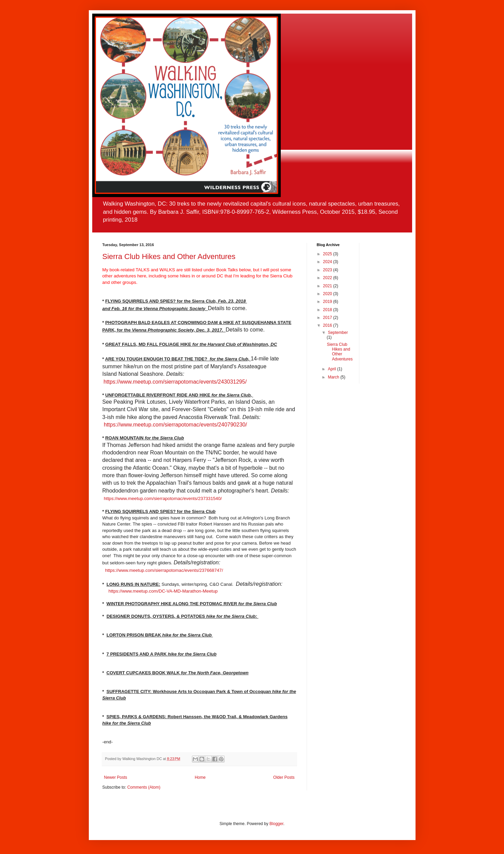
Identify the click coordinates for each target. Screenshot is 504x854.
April (332, 369)
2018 (328, 310)
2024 (328, 262)
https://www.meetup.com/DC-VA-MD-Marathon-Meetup (163, 591)
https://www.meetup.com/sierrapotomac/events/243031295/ (175, 382)
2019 (328, 302)
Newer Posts (116, 777)
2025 (328, 254)
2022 (328, 278)
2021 (328, 286)
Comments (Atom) (144, 787)
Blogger (277, 824)
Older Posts (284, 777)
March (334, 377)
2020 (328, 294)
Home (200, 777)
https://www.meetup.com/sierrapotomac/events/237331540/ (163, 498)
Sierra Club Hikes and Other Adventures (169, 256)
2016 (328, 325)
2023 (328, 270)
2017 (328, 318)
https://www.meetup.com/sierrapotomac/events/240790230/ (175, 425)
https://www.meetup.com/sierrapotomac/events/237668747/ (164, 570)
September (338, 333)
